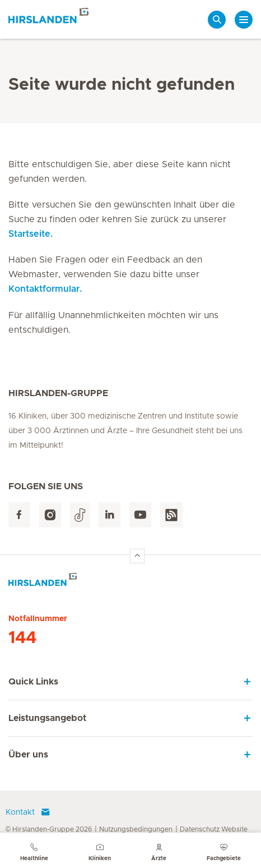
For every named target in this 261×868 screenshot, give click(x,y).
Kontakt (28, 812)
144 (22, 638)
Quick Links (33, 682)
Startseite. (31, 234)
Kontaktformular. (45, 289)
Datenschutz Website (214, 829)
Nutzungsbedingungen (136, 829)
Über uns (28, 755)
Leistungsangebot (47, 718)
